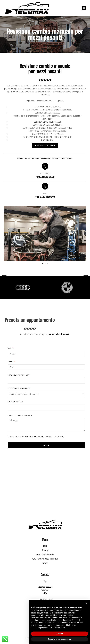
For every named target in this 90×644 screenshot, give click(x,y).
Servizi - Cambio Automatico (45, 554)
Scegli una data (15, 402)
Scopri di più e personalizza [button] (60, 639)
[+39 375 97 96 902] (45, 594)
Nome (10, 348)
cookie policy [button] (68, 615)
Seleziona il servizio (18, 389)
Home (45, 546)
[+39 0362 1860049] (45, 581)
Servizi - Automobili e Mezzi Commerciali (45, 559)
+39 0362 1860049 (45, 587)
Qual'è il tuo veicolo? (19, 375)
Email (11, 362)
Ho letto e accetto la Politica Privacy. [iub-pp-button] (37, 437)
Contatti (45, 563)
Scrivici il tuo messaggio (20, 415)
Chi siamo (45, 550)
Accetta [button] (60, 634)
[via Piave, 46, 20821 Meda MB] (45, 497)
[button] (84, 8)
